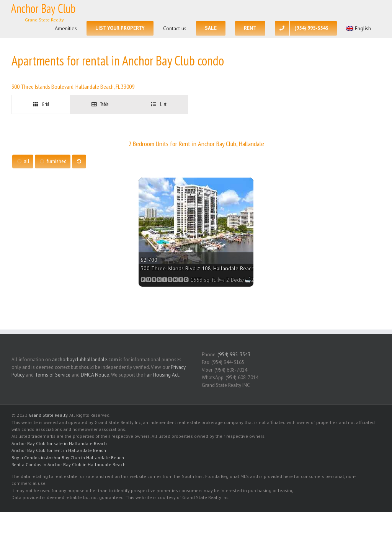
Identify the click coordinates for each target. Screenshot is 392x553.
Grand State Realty (48, 415)
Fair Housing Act (162, 375)
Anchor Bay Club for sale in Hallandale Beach (59, 443)
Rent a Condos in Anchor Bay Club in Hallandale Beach (69, 464)
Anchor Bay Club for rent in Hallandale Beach (59, 450)
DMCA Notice (95, 375)
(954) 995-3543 (234, 355)
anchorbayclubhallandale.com (85, 360)
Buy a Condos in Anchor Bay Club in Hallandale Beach (68, 458)
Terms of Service (53, 375)
